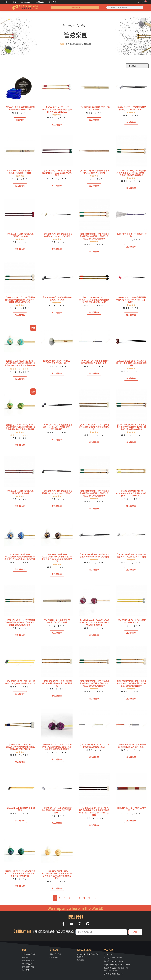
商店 (14, 2)
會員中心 (40, 2)
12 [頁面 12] (89, 898)
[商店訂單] (137, 66)
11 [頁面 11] (84, 898)
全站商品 (75, 7)
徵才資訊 (53, 2)
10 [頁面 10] (79, 898)
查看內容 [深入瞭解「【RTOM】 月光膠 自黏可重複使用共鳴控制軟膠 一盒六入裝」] (20, 120)
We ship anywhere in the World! (75, 908)
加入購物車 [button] (57, 125)
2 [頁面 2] (60, 898)
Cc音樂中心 (26, 2)
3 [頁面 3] (65, 898)
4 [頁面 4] (69, 898)
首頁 (6, 2)
